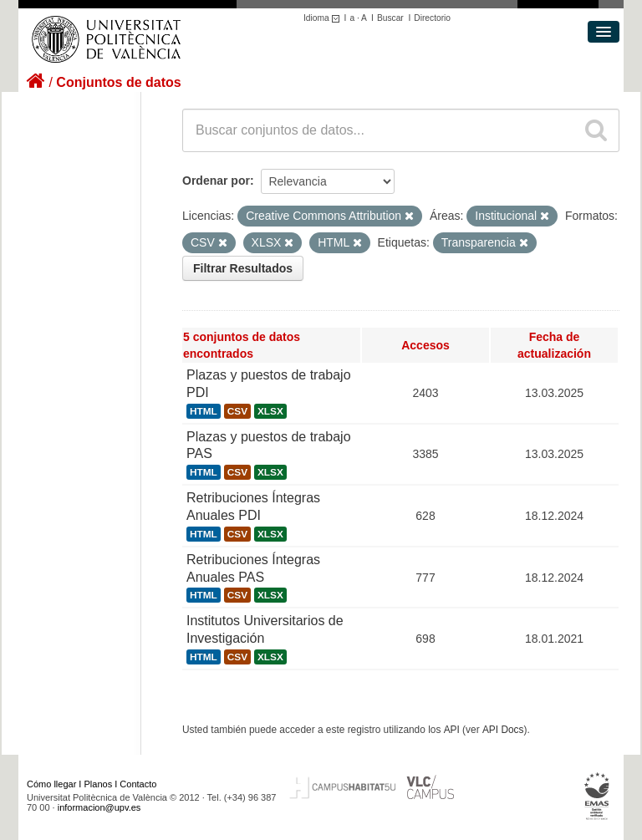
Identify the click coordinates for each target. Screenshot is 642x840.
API (452, 730)
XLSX (270, 411)
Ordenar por (216, 181)
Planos (99, 784)
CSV (237, 411)
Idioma (324, 18)
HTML (204, 411)
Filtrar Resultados (243, 268)
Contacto (138, 784)
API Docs (503, 730)
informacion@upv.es (99, 807)
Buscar (390, 18)
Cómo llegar (51, 784)
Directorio (432, 18)
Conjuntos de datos (118, 82)
